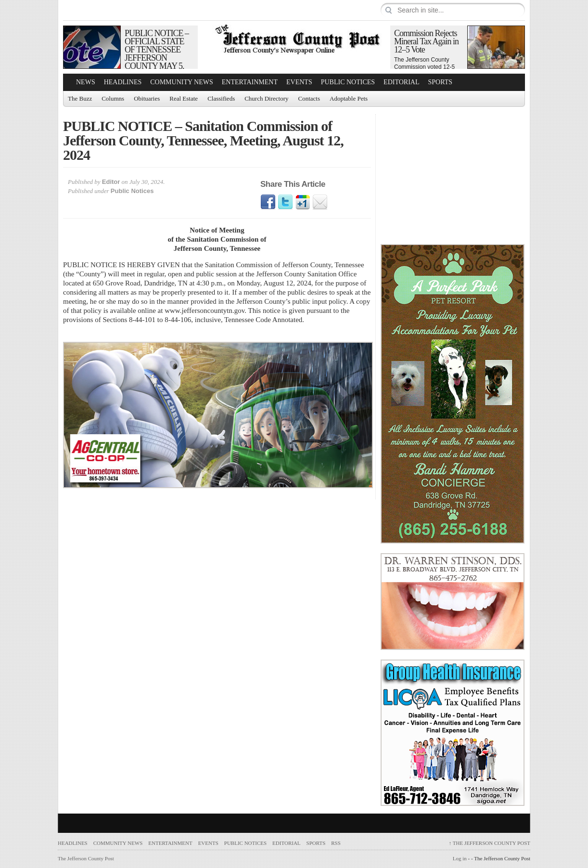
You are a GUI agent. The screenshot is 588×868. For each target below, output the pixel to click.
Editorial (401, 82)
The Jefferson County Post (490, 843)
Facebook (268, 202)
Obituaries (147, 98)
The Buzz (80, 98)
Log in (460, 858)
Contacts (309, 98)
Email (320, 202)
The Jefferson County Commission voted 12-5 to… (424, 67)
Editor (111, 182)
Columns (113, 98)
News (86, 82)
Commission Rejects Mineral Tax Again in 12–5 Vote (426, 41)
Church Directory (266, 98)
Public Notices (348, 82)
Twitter (285, 202)
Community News (182, 82)
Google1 (303, 202)
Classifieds (221, 98)
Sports (441, 82)
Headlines (123, 82)
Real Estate (184, 98)
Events (299, 82)
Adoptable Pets (349, 98)
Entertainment (250, 82)
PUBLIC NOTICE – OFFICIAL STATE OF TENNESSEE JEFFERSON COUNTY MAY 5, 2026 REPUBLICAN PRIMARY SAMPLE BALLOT (159, 62)
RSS (336, 843)
